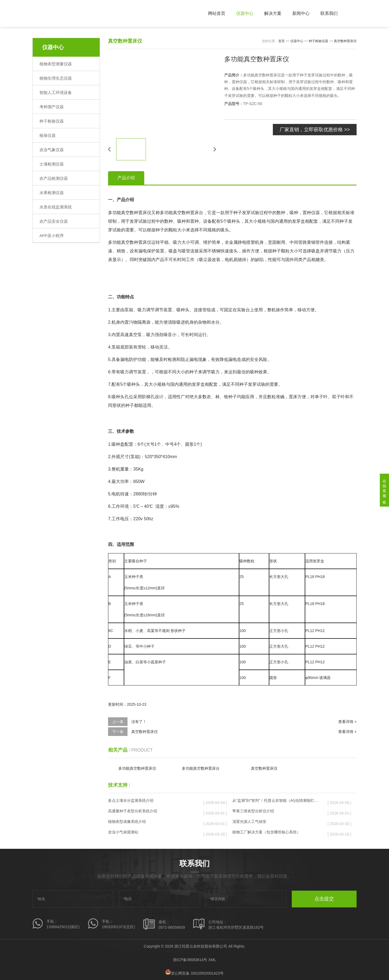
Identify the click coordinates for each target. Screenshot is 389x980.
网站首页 (217, 13)
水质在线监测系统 (56, 207)
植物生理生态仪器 (56, 78)
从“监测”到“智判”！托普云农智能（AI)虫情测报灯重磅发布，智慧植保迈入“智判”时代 (276, 802)
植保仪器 (48, 135)
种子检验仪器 (52, 121)
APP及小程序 (52, 236)
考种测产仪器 (52, 107)
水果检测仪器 (52, 193)
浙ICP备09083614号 (190, 960)
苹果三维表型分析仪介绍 (276, 812)
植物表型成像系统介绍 (152, 823)
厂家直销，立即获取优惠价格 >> (315, 130)
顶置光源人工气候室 (276, 823)
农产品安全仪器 (54, 221)
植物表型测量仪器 (56, 64)
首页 (281, 41)
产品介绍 (126, 178)
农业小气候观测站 (152, 833)
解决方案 (273, 13)
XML (212, 960)
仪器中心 (245, 13)
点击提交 (324, 899)
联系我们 (329, 13)
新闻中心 (301, 13)
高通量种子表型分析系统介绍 (152, 812)
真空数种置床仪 (345, 41)
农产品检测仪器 (54, 178)
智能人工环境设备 (56, 92)
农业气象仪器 (52, 150)
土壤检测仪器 (52, 164)
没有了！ (139, 722)
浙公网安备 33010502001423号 (195, 973)
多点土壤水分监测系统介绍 (152, 802)
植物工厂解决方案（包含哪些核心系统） (276, 833)
